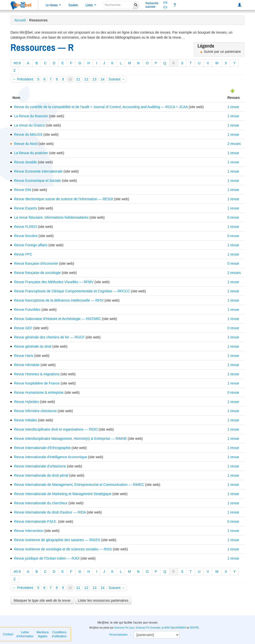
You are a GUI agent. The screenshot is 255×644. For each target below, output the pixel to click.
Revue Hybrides (27, 402)
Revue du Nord (26, 144)
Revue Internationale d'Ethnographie (42, 448)
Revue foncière (26, 236)
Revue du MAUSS (28, 134)
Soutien (73, 5)
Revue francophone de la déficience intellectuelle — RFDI (59, 300)
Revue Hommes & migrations (37, 374)
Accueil (20, 20)
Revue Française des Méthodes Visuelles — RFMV (54, 282)
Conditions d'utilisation (59, 634)
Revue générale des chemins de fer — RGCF (49, 337)
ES (165, 7)
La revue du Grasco (30, 125)
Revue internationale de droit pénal (41, 475)
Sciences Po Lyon (124, 628)
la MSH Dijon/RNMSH (174, 628)
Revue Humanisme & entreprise (39, 392)
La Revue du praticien (31, 153)
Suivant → (117, 79)
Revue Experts (26, 208)
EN (165, 3)
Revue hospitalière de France (37, 383)
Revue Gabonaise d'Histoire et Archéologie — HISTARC (58, 319)
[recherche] (118, 5)
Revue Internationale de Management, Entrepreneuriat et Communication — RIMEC (79, 485)
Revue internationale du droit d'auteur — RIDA (50, 512)
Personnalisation (119, 635)
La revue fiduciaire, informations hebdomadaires (51, 217)
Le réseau (53, 5)
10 (70, 79)
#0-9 (17, 63)
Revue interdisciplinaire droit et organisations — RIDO (56, 429)
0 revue (233, 217)
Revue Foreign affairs (31, 245)
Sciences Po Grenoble (148, 628)
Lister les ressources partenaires (103, 600)
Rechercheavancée (152, 5)
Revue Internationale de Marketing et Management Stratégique (63, 494)
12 (86, 79)
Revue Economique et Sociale (38, 181)
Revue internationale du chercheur (41, 503)
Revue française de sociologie (37, 273)
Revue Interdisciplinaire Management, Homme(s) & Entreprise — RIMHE (70, 439)
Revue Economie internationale (38, 171)
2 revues (234, 144)
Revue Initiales (26, 420)
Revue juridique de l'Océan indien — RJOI (47, 558)
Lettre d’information (25, 634)
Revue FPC (23, 254)
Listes (91, 5)
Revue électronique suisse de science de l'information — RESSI (64, 199)
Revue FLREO (26, 227)
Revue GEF (23, 328)
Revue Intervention (29, 531)
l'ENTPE (194, 628)
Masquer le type (42, 600)
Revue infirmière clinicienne (35, 411)
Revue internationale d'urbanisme (40, 466)
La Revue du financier (31, 116)
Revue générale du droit (33, 346)
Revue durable (26, 162)
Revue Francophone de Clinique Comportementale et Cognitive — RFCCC (72, 291)
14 (103, 79)
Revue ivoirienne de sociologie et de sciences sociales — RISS (63, 549)
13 (94, 79)
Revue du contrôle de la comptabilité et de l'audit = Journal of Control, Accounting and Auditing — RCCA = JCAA (101, 107)
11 (78, 79)
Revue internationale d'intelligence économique (51, 457)
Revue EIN (23, 190)
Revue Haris (24, 356)
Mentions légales (43, 634)
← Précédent (23, 79)
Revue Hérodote (27, 365)
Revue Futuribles (27, 310)
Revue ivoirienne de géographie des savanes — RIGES (57, 540)
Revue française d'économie (36, 263)
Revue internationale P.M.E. (36, 521)
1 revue (233, 107)
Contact (8, 634)
